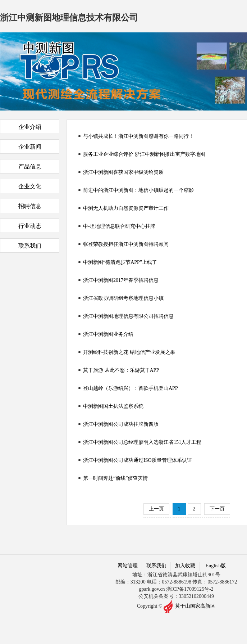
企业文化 (30, 186)
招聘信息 (30, 206)
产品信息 (30, 166)
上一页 (156, 509)
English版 (216, 566)
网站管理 (128, 566)
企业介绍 (30, 127)
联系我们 (30, 246)
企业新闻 (30, 147)
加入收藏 (185, 566)
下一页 (217, 509)
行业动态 (30, 226)
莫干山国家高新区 (195, 606)
